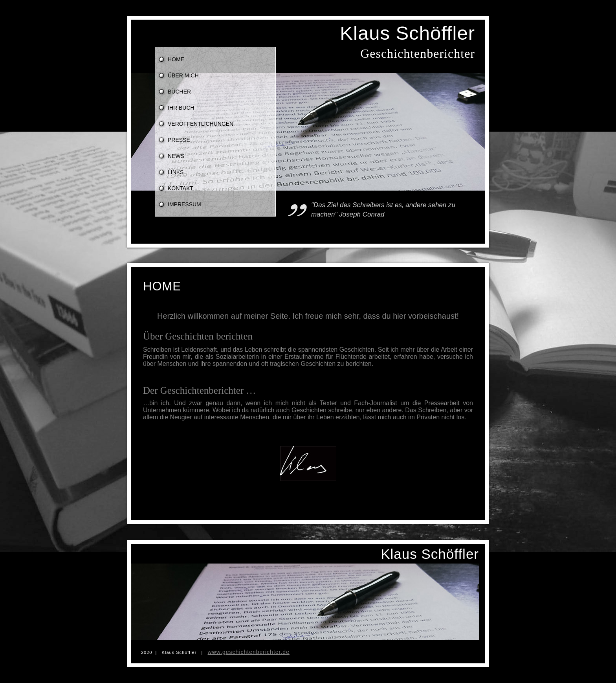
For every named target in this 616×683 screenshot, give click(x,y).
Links (176, 172)
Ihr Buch (181, 108)
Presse (179, 140)
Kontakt (181, 188)
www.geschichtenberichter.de (249, 652)
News (176, 156)
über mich (183, 75)
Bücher (179, 92)
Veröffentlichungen (201, 124)
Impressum (184, 204)
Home (176, 59)
